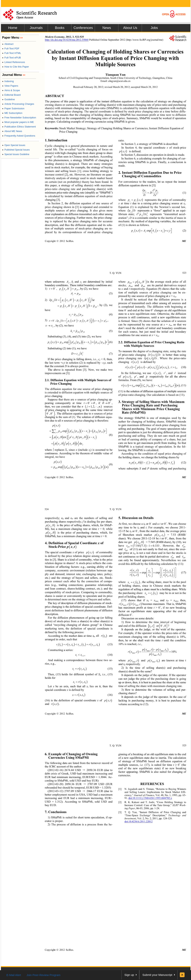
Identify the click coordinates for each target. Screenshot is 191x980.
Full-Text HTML (12, 53)
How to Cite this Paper (16, 67)
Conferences (83, 28)
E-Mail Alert (14, 975)
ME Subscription (12, 113)
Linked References (14, 62)
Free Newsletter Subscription (19, 118)
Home (13, 28)
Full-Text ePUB (11, 58)
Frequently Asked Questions (19, 136)
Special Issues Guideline (16, 154)
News (107, 28)
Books (60, 28)
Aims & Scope (11, 90)
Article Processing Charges (18, 104)
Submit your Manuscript (157, 975)
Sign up (129, 975)
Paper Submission (13, 108)
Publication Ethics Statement (19, 127)
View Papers (10, 86)
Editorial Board (11, 95)
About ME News (12, 131)
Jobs (154, 28)
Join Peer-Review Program (43, 975)
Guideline (8, 99)
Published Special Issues (16, 150)
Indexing (8, 81)
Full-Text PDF (11, 49)
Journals (36, 28)
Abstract (8, 44)
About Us (130, 28)
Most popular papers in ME (18, 122)
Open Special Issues (14, 145)
